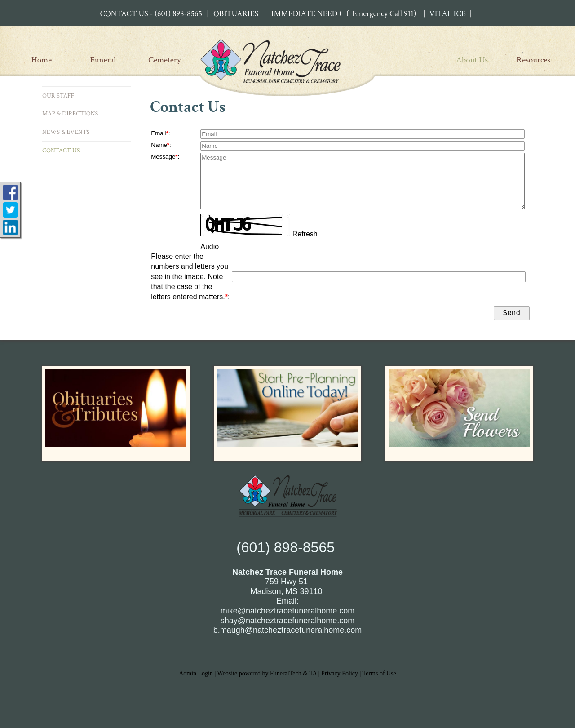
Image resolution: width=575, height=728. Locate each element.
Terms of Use (379, 675)
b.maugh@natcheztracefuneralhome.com (287, 632)
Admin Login (196, 675)
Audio (210, 246)
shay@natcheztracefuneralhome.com (287, 622)
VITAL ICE (447, 14)
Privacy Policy (340, 675)
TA (313, 675)
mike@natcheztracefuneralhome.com (287, 613)
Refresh (305, 234)
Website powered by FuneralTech (259, 675)
